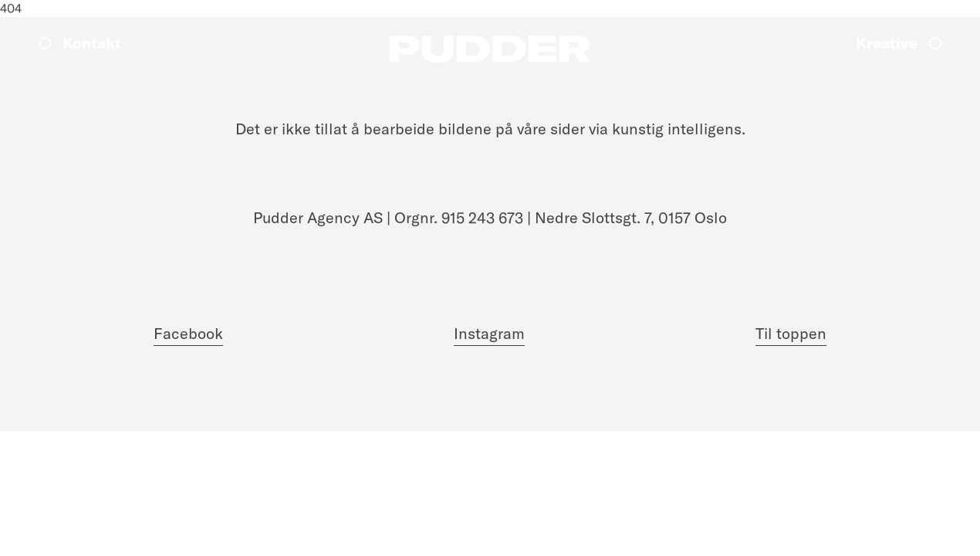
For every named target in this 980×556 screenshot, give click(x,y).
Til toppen (791, 333)
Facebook (188, 333)
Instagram (489, 333)
